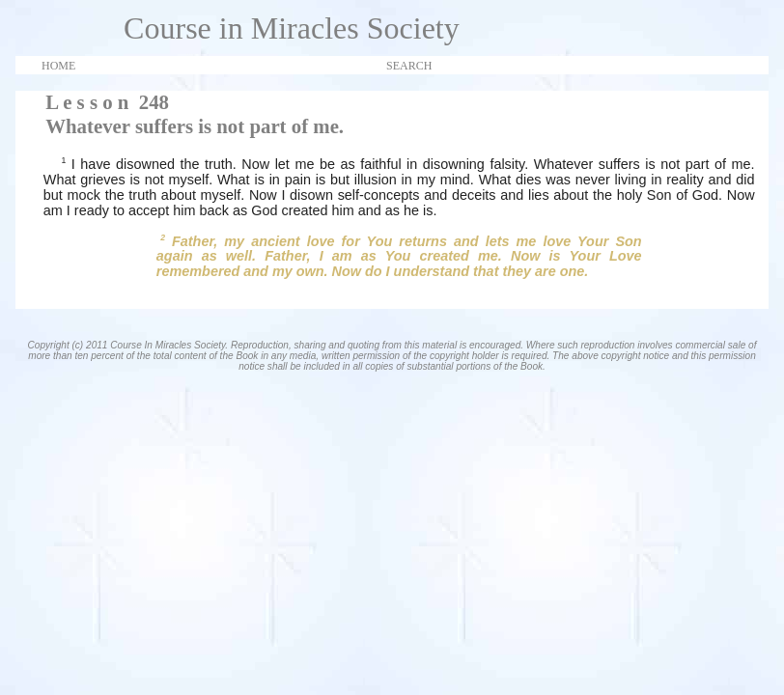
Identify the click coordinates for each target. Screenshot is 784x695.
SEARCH (409, 66)
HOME (58, 66)
